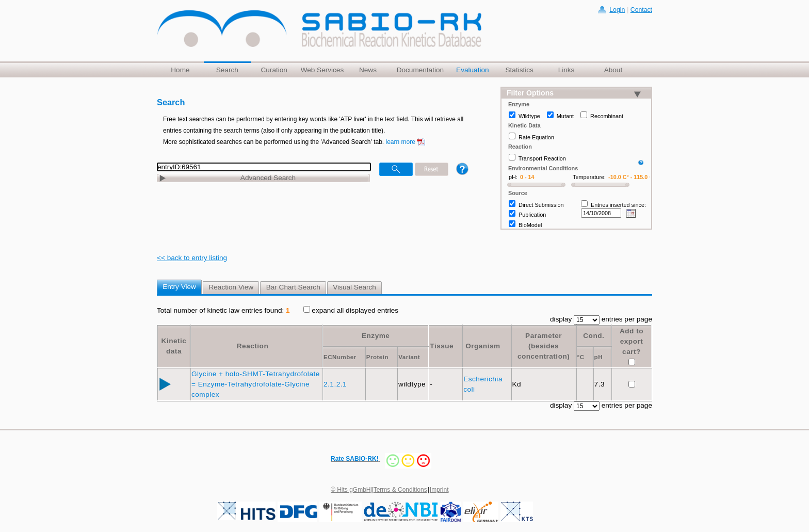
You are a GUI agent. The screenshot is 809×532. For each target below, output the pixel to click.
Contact (641, 10)
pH (598, 357)
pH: (513, 177)
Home (180, 70)
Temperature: (589, 177)
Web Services (322, 70)
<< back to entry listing (192, 258)
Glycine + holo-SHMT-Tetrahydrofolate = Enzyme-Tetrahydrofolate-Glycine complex (256, 384)
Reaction (253, 346)
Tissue (442, 346)
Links (567, 70)
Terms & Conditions (400, 490)
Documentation (420, 70)
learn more (401, 142)
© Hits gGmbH (351, 490)
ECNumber (340, 357)
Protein (377, 357)
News (368, 70)
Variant (409, 357)
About (613, 70)
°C (581, 357)
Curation (274, 70)
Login (617, 10)
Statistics (519, 70)
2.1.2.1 (336, 384)
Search (227, 70)
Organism (483, 346)
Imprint (439, 490)
